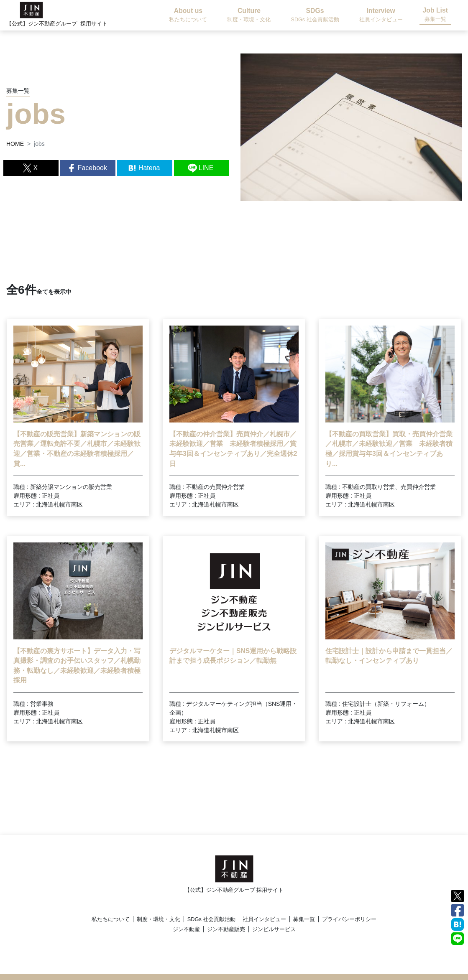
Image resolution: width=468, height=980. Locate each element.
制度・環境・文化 (159, 919)
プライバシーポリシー (349, 919)
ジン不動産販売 (226, 929)
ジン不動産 (186, 929)
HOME (15, 144)
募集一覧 (304, 919)
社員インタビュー (264, 919)
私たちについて (111, 919)
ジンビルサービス (274, 929)
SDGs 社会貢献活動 (212, 919)
